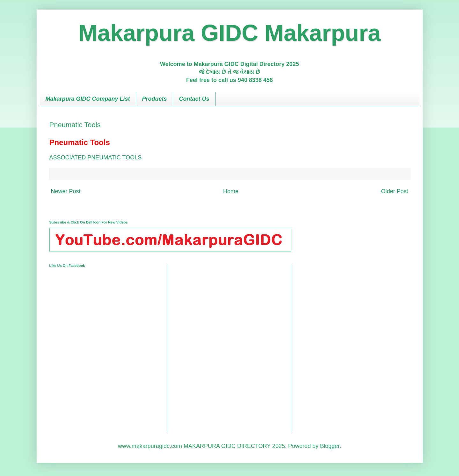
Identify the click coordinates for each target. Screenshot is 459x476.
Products (155, 99)
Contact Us (194, 99)
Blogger (330, 446)
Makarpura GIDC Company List (88, 99)
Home (231, 191)
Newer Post (66, 191)
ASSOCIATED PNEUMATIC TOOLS (96, 157)
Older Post (394, 191)
